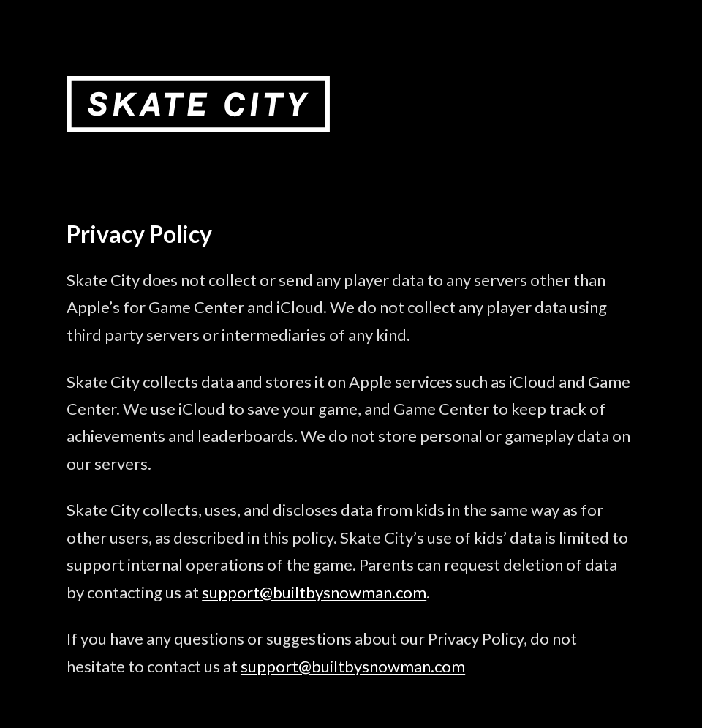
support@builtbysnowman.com (314, 592)
